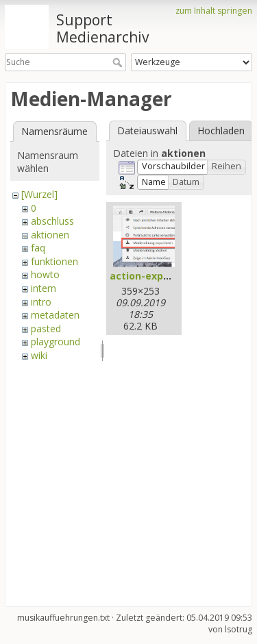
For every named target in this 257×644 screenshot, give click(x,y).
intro (41, 302)
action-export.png (155, 276)
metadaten (55, 315)
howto (45, 274)
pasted (46, 329)
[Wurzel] (39, 194)
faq (38, 248)
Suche (119, 62)
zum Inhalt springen (214, 11)
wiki (39, 355)
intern (44, 288)
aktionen (50, 235)
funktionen (54, 261)
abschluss (52, 221)
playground (56, 342)
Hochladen (221, 131)
